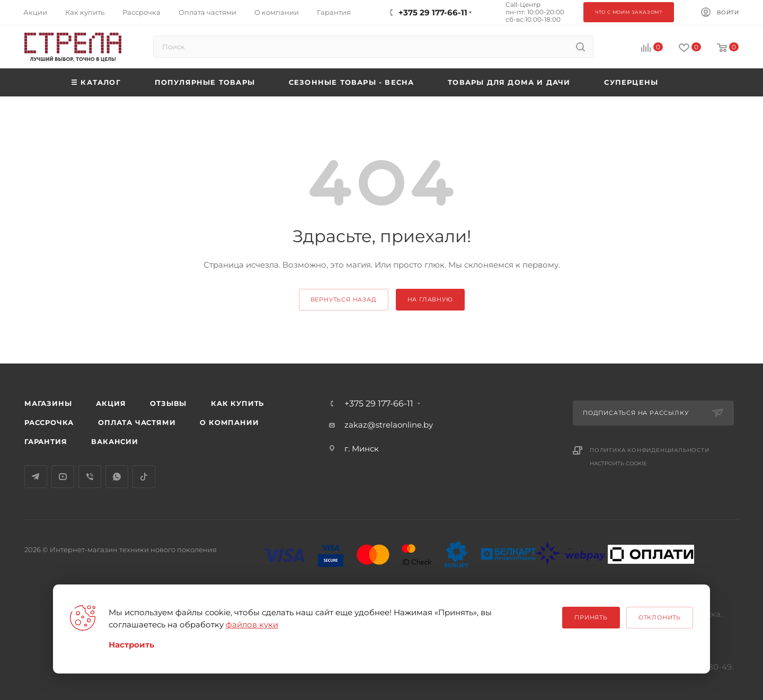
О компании (229, 422)
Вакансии (114, 441)
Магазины (48, 403)
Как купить (237, 403)
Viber (90, 477)
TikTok (144, 477)
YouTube (63, 477)
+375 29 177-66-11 (379, 404)
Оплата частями (137, 422)
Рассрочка (49, 422)
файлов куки (252, 624)
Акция (111, 403)
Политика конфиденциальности (650, 450)
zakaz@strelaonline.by (389, 425)
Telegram (36, 477)
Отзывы (168, 403)
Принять (591, 617)
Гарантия (46, 441)
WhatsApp (117, 477)
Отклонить (660, 617)
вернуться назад (344, 299)
